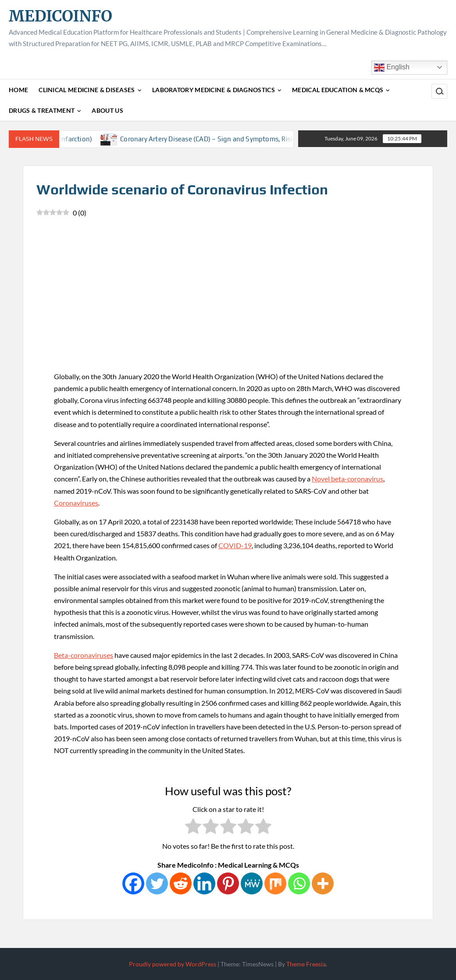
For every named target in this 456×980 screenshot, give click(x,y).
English (392, 68)
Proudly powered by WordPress (173, 964)
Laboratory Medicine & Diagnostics (214, 90)
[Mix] (275, 883)
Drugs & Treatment (42, 110)
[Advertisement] (228, 305)
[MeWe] (252, 883)
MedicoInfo (61, 16)
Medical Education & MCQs (338, 90)
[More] (323, 883)
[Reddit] (181, 883)
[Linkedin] (204, 883)
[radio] (193, 828)
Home (18, 90)
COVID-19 (235, 545)
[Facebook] (133, 883)
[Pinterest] (228, 883)
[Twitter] (157, 883)
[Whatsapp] (299, 883)
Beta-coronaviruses (84, 655)
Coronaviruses (76, 503)
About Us (107, 110)
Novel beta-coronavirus (347, 479)
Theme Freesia (306, 964)
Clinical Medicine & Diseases (87, 90)
